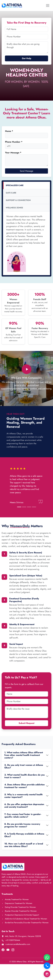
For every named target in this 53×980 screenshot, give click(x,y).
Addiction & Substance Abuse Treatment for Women (24, 919)
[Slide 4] (34, 507)
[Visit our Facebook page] (3, 950)
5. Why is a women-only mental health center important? (23, 796)
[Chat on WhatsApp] (47, 957)
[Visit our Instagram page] (13, 950)
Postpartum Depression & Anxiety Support (20, 915)
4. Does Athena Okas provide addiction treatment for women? (25, 786)
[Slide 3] (29, 507)
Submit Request (26, 723)
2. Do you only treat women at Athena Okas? (24, 766)
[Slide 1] (19, 507)
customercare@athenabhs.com (16, 944)
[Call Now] (47, 966)
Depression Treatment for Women (17, 903)
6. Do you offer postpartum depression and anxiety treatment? (24, 806)
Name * (9, 131)
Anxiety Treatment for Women (15, 899)
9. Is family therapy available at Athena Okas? (24, 835)
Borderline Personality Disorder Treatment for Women (25, 923)
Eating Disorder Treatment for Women (19, 907)
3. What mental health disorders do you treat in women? (25, 776)
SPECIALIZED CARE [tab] (15, 185)
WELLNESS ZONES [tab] (14, 208)
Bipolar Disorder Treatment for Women (19, 911)
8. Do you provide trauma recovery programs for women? (22, 825)
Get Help (27, 58)
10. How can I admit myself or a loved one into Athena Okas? (24, 845)
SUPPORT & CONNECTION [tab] (18, 200)
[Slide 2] (24, 507)
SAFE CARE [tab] (11, 193)
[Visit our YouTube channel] (8, 950)
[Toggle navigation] (48, 6)
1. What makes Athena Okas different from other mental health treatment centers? (24, 755)
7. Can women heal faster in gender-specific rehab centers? (23, 815)
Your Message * (13, 153)
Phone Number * (14, 142)
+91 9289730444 (11, 940)
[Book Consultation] (47, 974)
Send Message (26, 171)
